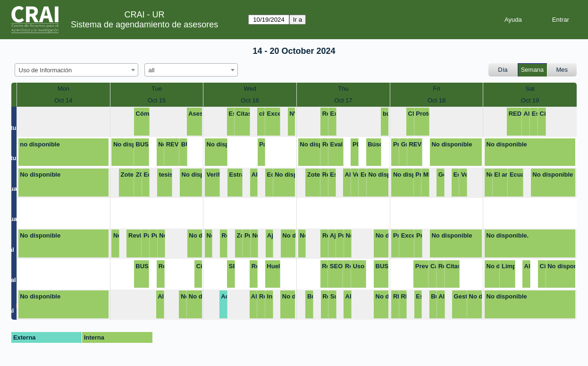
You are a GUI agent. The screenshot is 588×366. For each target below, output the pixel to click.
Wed (250, 89)
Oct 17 (343, 100)
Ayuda (513, 20)
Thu (343, 89)
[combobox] (76, 70)
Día (503, 70)
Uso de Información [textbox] (46, 70)
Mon (63, 89)
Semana (532, 70)
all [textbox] (152, 70)
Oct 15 (157, 100)
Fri (436, 89)
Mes (562, 70)
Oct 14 (63, 100)
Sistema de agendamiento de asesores (144, 25)
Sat (530, 89)
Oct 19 (530, 100)
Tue (157, 89)
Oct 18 (437, 100)
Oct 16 (250, 100)
